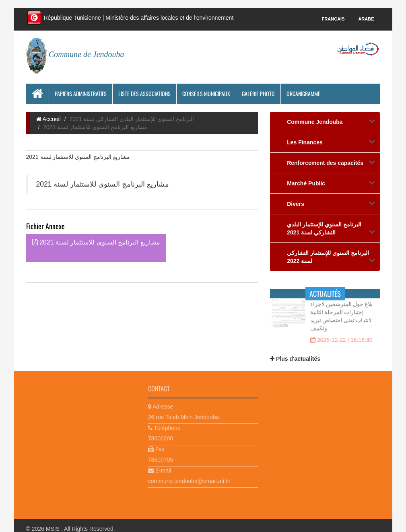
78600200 (161, 437)
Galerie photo (258, 93)
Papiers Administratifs (81, 93)
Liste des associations (144, 93)
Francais (333, 19)
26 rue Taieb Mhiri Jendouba (183, 415)
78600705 (161, 458)
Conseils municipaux (206, 93)
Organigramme (303, 93)
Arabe (366, 19)
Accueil (48, 119)
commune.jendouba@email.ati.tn (189, 479)
